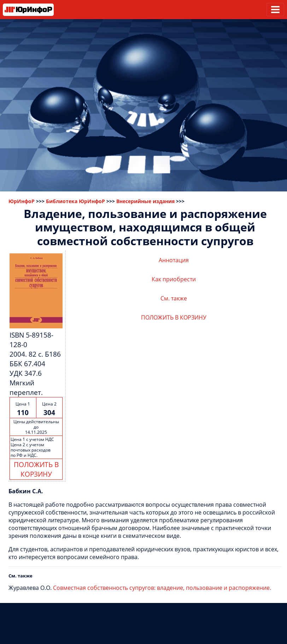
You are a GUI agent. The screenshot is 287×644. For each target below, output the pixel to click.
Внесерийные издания (145, 201)
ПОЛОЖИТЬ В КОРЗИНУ (36, 469)
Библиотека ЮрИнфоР (75, 201)
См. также (174, 298)
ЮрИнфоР (22, 201)
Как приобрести (174, 279)
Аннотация (174, 260)
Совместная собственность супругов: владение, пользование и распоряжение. (162, 588)
